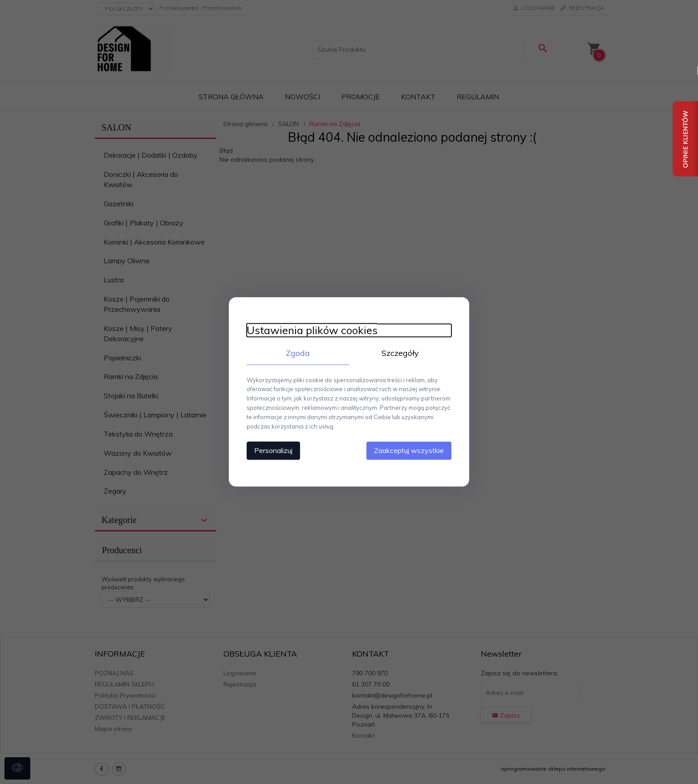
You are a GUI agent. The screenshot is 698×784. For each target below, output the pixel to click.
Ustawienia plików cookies (312, 330)
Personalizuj (273, 451)
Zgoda (298, 353)
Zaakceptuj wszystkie (409, 451)
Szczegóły (400, 353)
